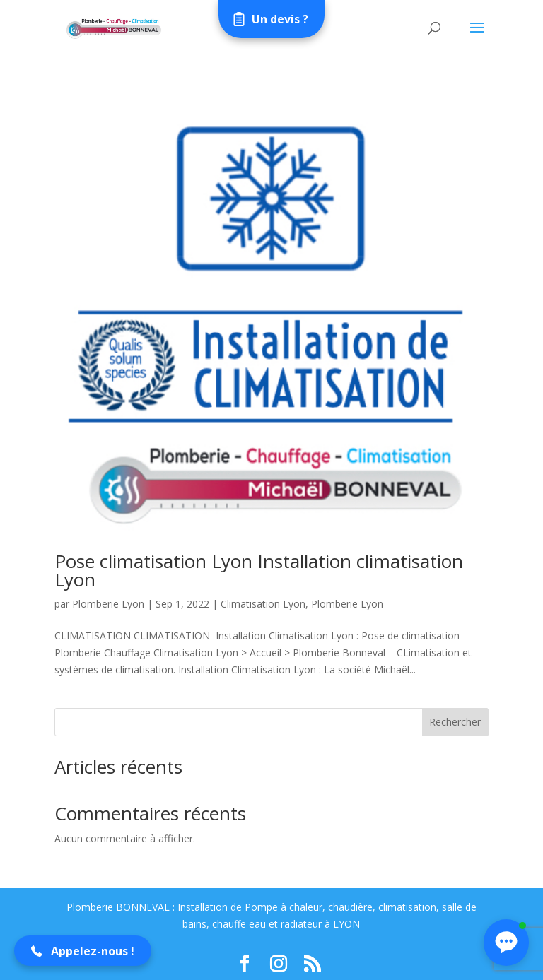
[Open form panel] (271, 19)
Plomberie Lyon (108, 604)
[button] (83, 951)
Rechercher (455, 722)
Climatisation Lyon (263, 604)
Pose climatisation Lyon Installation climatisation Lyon (259, 570)
